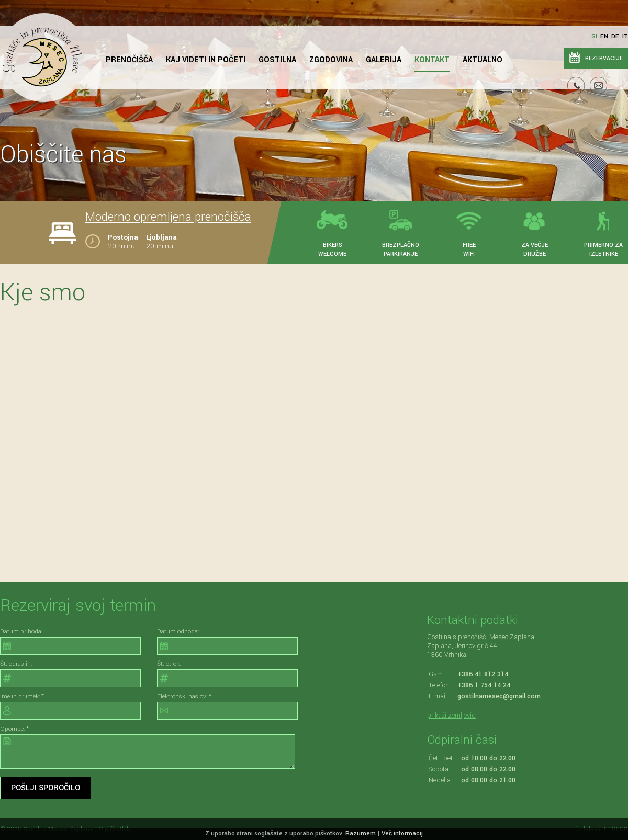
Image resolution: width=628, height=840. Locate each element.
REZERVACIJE (604, 58)
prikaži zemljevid (451, 716)
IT (625, 36)
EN (604, 36)
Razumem (361, 833)
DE (615, 36)
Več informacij (402, 833)
